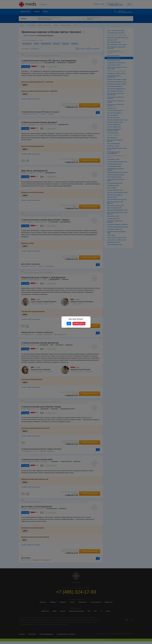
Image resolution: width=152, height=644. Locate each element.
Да (69, 324)
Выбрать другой (79, 324)
